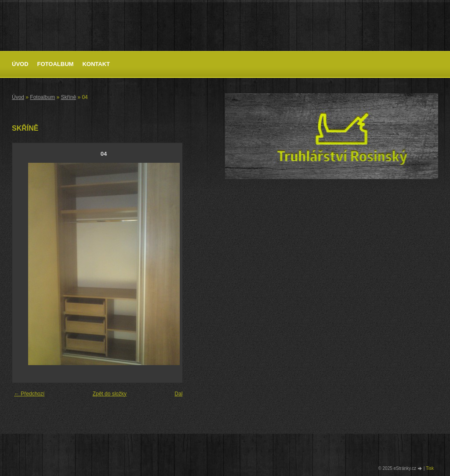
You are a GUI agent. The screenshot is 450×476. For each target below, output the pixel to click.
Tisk (430, 468)
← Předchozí (29, 394)
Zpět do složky (110, 394)
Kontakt (96, 64)
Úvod (20, 64)
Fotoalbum (56, 64)
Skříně (68, 97)
